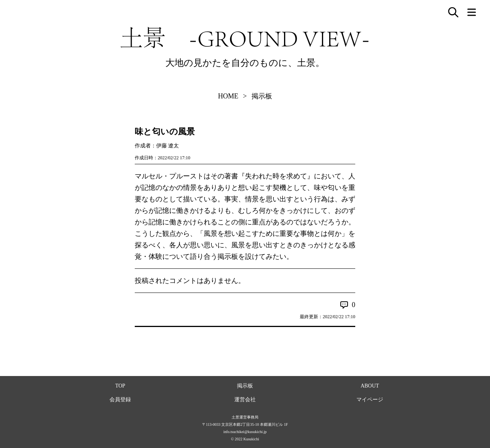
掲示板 (262, 96)
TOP (120, 386)
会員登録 (120, 400)
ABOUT (370, 386)
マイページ (370, 400)
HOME (228, 96)
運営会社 (245, 400)
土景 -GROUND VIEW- (245, 38)
